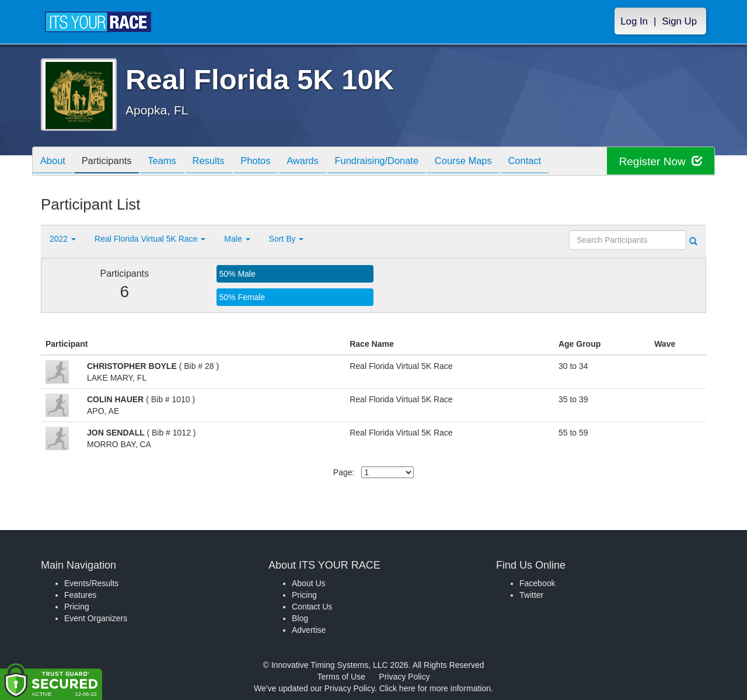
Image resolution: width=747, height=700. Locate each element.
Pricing (77, 607)
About (54, 162)
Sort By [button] (287, 239)
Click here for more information (435, 688)
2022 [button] (63, 239)
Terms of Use (341, 677)
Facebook (537, 583)
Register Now (659, 161)
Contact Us (312, 607)
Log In (634, 21)
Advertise (309, 630)
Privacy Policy (404, 677)
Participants (111, 162)
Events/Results (91, 583)
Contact (553, 162)
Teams (170, 162)
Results (219, 162)
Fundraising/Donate (397, 162)
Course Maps (488, 162)
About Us (309, 583)
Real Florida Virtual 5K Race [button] (150, 239)
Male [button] (237, 239)
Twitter (531, 595)
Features (80, 595)
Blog (300, 618)
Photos (270, 162)
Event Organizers (96, 618)
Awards (320, 162)
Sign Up (679, 21)
